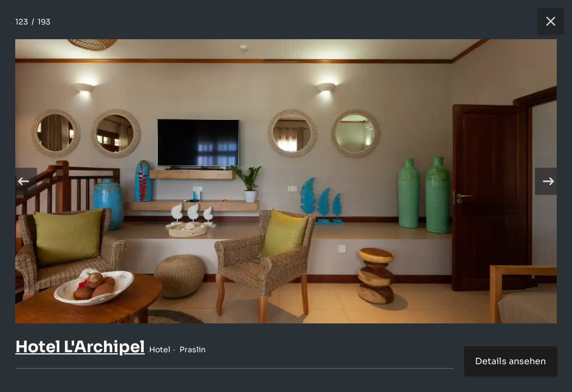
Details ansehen (511, 361)
